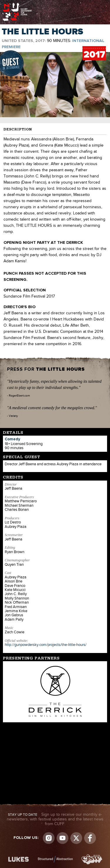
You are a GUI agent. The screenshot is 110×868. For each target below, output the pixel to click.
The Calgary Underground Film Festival (17, 4)
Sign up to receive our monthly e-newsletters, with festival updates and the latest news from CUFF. (55, 819)
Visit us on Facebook (90, 838)
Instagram (49, 838)
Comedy (12, 439)
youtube (62, 838)
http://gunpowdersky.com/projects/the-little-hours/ (46, 645)
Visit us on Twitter (76, 838)
